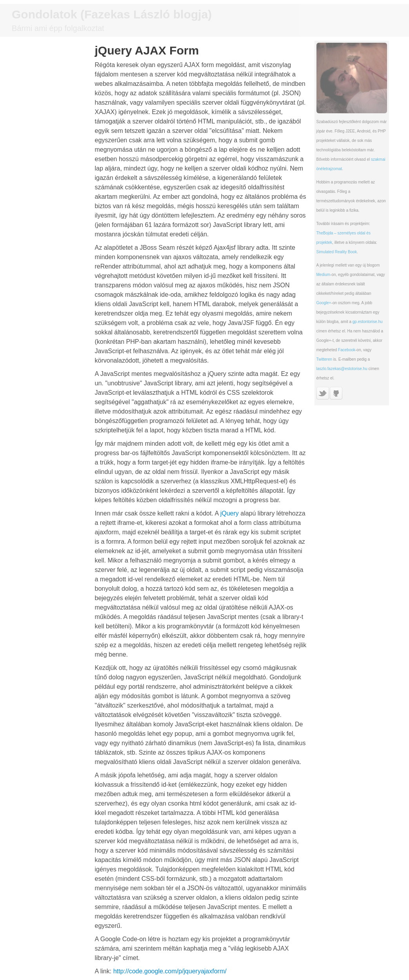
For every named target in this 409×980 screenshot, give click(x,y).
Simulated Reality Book (337, 252)
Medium (324, 275)
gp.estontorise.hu (368, 322)
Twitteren (324, 359)
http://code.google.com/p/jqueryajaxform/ (170, 971)
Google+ (324, 303)
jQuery (230, 513)
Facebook (347, 350)
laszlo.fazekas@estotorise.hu (342, 369)
